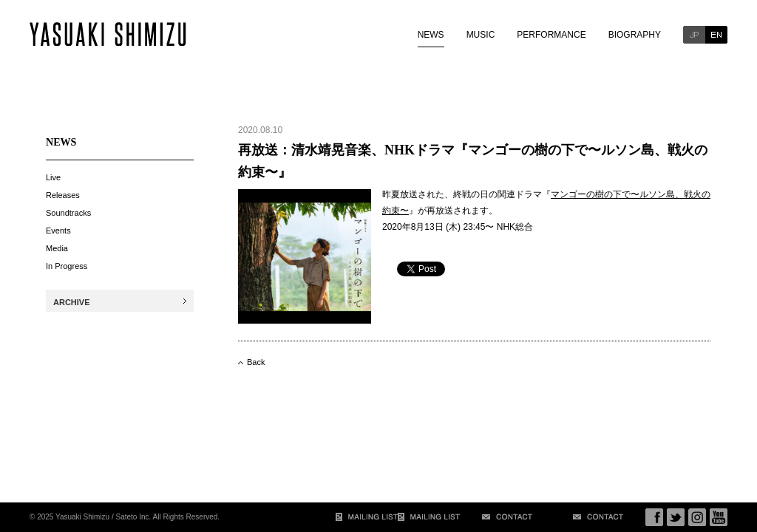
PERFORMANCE (551, 35)
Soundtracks (68, 213)
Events (58, 231)
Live (53, 177)
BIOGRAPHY (635, 35)
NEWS (431, 35)
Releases (63, 195)
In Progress (67, 266)
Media (57, 248)
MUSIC (481, 35)
